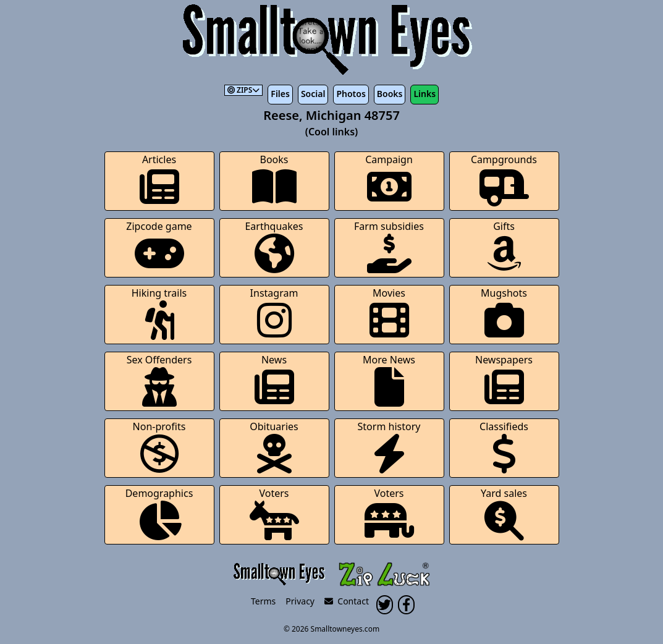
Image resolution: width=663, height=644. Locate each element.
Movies (389, 313)
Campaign (389, 180)
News (274, 380)
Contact (347, 601)
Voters (274, 513)
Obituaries (274, 447)
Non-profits (159, 447)
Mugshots (504, 313)
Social (313, 94)
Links (424, 94)
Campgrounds (504, 180)
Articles (159, 180)
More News (389, 380)
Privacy (300, 601)
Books (390, 94)
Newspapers (504, 380)
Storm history (389, 447)
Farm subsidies (389, 246)
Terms (263, 601)
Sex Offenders (159, 380)
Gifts (504, 246)
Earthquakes (274, 246)
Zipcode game (159, 246)
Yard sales (504, 513)
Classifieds (504, 447)
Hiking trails (159, 313)
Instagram (274, 313)
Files (280, 94)
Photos (351, 94)
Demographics (159, 513)
